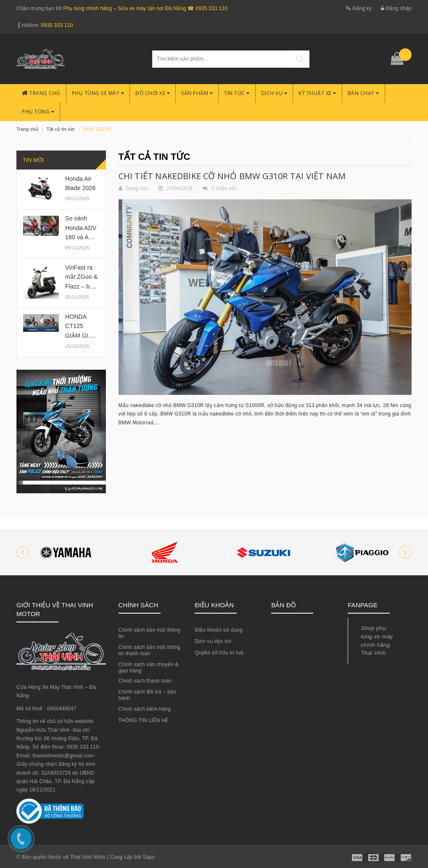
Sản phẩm (197, 93)
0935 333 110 (57, 25)
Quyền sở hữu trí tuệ (219, 653)
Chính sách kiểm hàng (145, 709)
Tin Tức (237, 93)
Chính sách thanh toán (145, 681)
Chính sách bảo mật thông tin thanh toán (149, 650)
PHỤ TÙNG (38, 112)
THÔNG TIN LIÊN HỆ (144, 720)
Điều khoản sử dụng (219, 630)
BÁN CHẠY (363, 93)
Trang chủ (41, 93)
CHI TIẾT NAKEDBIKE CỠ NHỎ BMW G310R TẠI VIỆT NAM (232, 176)
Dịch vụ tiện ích (213, 641)
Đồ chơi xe (153, 93)
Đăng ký (359, 8)
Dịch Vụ (274, 93)
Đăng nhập (396, 8)
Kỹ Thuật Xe (317, 93)
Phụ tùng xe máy (98, 93)
